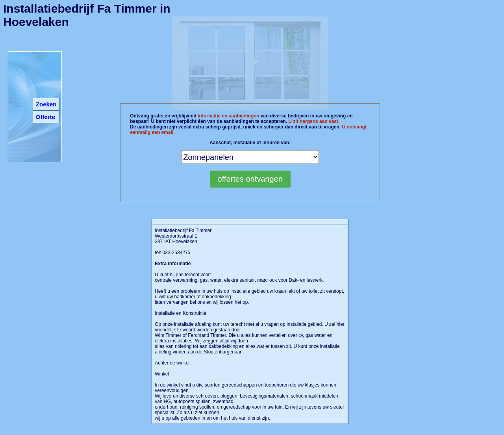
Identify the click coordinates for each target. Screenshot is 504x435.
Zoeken (46, 104)
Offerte (45, 117)
